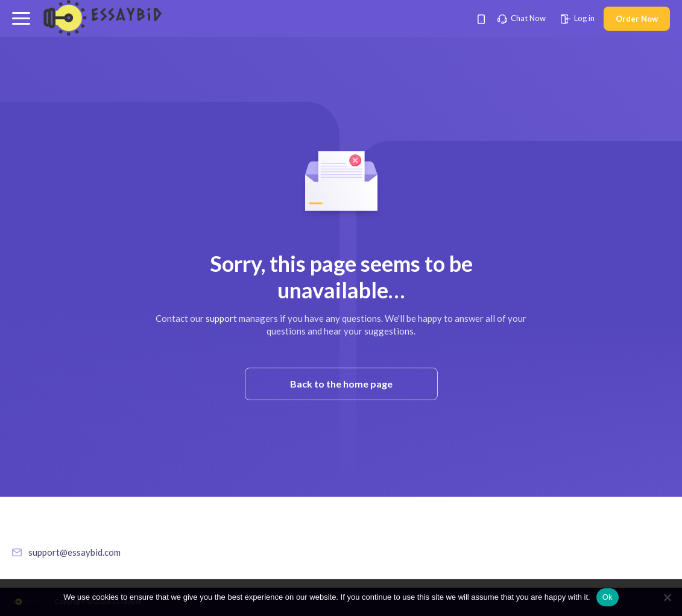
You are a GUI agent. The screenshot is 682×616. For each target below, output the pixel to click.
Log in (578, 18)
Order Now (637, 19)
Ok (608, 597)
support (221, 318)
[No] (667, 597)
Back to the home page (341, 384)
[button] (21, 18)
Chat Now (522, 18)
